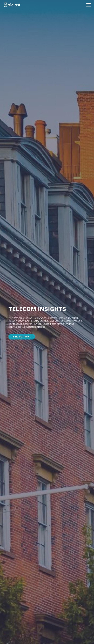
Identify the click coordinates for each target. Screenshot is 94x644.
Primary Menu (89, 5)
